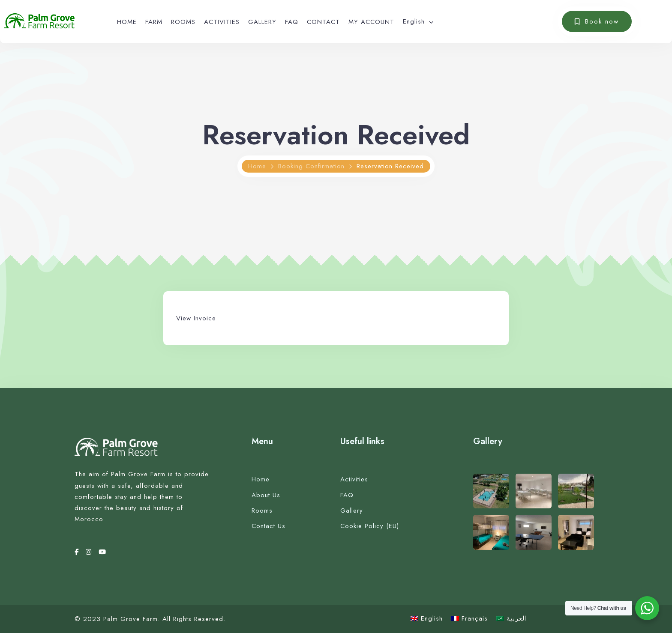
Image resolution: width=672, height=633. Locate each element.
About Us (266, 495)
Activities (354, 479)
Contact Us (268, 526)
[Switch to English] (427, 619)
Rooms (262, 511)
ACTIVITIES (222, 22)
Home (257, 166)
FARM (154, 22)
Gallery (352, 511)
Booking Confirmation (311, 166)
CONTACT (323, 22)
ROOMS (183, 22)
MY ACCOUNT (371, 22)
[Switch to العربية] (512, 619)
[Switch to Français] (469, 619)
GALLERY (262, 22)
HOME (127, 22)
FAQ (292, 22)
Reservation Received (390, 166)
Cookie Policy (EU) (370, 526)
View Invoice (196, 318)
